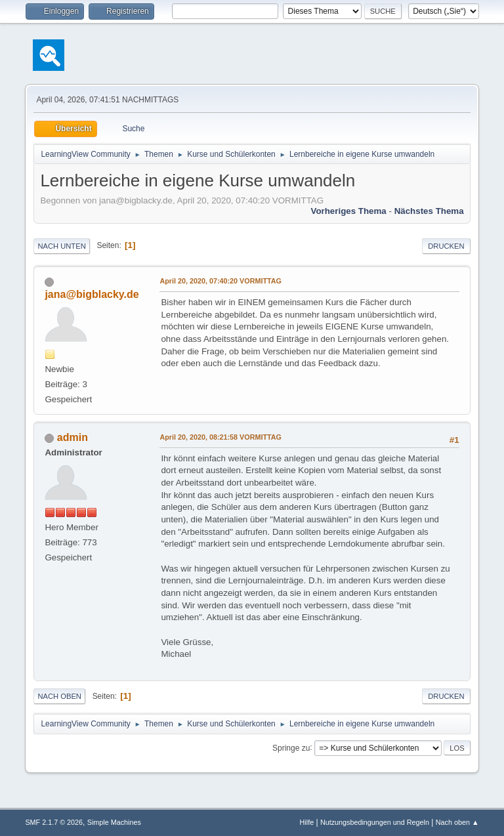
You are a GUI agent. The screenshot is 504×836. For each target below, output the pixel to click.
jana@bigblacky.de (92, 294)
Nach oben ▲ (457, 822)
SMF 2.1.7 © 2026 (54, 822)
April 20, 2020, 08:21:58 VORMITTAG (220, 437)
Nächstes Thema (429, 211)
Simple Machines (114, 822)
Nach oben (59, 696)
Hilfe (307, 822)
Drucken (446, 246)
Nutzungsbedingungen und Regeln (375, 822)
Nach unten (61, 246)
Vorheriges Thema (348, 211)
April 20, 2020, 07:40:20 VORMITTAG (220, 281)
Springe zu (291, 747)
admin (73, 437)
